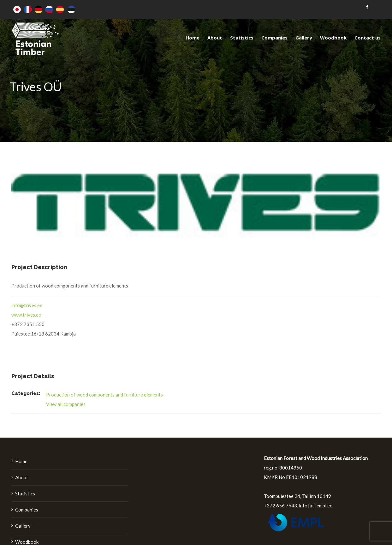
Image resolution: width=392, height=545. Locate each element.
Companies (27, 510)
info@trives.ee (27, 305)
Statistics (25, 494)
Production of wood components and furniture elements (104, 395)
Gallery (23, 526)
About (22, 477)
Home (21, 461)
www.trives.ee (26, 315)
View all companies (66, 404)
